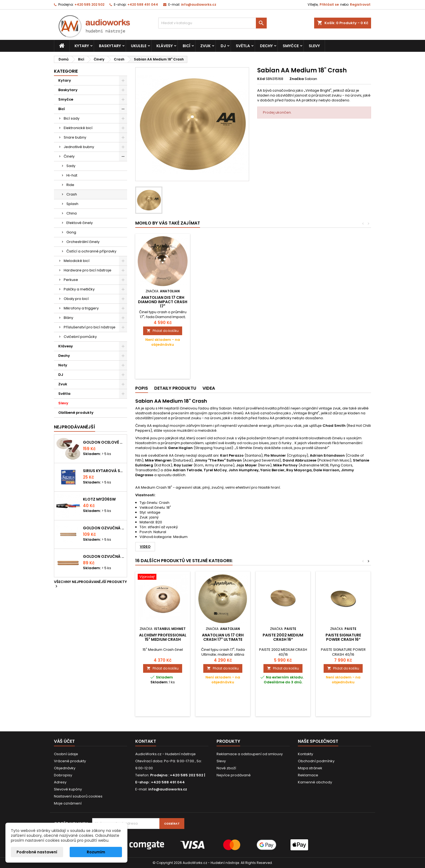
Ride (70, 185)
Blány (68, 318)
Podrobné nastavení (37, 852)
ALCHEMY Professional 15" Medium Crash (163, 637)
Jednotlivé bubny (79, 147)
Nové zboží (226, 768)
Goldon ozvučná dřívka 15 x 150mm (104, 556)
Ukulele (139, 46)
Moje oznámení (68, 803)
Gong (71, 232)
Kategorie (66, 71)
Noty (63, 365)
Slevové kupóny (68, 789)
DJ (223, 46)
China (72, 213)
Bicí (186, 46)
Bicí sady (72, 118)
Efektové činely (80, 223)
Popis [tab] (142, 388)
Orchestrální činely (83, 242)
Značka (297, 79)
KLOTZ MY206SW (99, 499)
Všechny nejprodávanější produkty (90, 584)
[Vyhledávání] (212, 23)
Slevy (314, 46)
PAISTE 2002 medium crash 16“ (283, 637)
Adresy (60, 782)
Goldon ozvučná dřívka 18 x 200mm (104, 528)
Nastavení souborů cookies (78, 796)
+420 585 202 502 (89, 4)
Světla (243, 46)
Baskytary (110, 46)
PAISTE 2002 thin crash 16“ (163, 300)
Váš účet (64, 741)
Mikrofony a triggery (81, 308)
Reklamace (308, 775)
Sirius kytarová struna (104, 471)
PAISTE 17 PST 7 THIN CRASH (223, 300)
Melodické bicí (77, 261)
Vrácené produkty (70, 761)
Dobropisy (63, 775)
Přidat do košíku (163, 331)
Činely (69, 156)
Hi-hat (72, 175)
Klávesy (165, 46)
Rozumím (96, 852)
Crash (72, 194)
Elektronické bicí (78, 128)
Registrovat (360, 4)
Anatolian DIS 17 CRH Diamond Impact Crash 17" (283, 302)
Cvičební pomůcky (80, 337)
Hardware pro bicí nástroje (88, 270)
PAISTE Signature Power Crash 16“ (343, 637)
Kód (261, 79)
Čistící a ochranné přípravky (91, 251)
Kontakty (305, 754)
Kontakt (146, 741)
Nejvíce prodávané (234, 775)
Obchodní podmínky (316, 761)
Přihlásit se (329, 4)
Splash (72, 204)
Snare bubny (75, 137)
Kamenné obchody (315, 782)
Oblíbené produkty (76, 413)
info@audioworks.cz (199, 4)
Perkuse (71, 280)
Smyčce (291, 46)
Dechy (266, 46)
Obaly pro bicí (76, 299)
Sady (71, 166)
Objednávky (65, 768)
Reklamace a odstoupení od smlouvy (250, 754)
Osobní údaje (66, 754)
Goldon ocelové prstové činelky (104, 442)
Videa (209, 388)
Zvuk (205, 46)
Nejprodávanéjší (75, 427)
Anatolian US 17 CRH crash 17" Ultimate (223, 637)
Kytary (82, 46)
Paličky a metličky (79, 289)
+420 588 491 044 (143, 4)
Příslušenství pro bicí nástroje (90, 327)
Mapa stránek (310, 768)
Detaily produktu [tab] (175, 388)
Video (145, 547)
